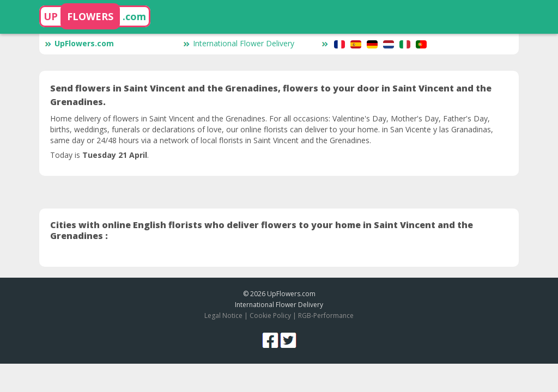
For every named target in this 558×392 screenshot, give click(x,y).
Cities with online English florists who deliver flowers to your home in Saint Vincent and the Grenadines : (262, 230)
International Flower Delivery (239, 43)
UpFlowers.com (79, 43)
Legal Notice (223, 316)
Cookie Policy (270, 316)
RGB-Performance (326, 316)
